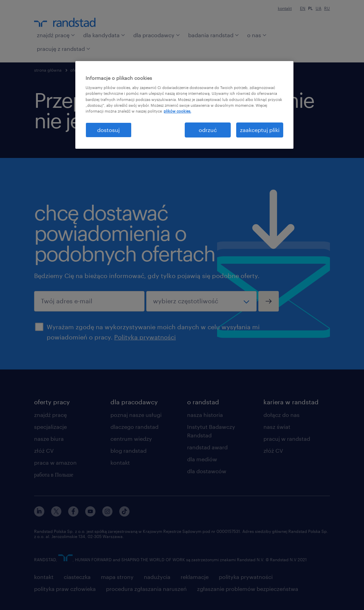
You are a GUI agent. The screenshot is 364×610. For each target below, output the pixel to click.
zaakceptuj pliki (260, 130)
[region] (185, 105)
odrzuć (208, 130)
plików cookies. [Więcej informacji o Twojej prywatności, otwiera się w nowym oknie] (177, 111)
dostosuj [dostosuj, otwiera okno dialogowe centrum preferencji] (108, 130)
